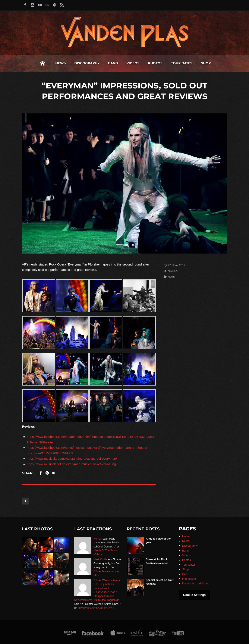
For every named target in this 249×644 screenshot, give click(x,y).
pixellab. (173, 271)
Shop (175, 63)
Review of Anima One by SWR (96, 608)
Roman (98, 539)
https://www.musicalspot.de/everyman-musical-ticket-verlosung (71, 464)
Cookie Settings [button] (194, 595)
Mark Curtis (100, 559)
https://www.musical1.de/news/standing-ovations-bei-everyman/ (72, 458)
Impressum (189, 579)
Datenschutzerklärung (196, 583)
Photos (124, 63)
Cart (185, 574)
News (29, 63)
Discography (56, 63)
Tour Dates (151, 63)
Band (82, 63)
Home (11, 63)
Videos (102, 63)
